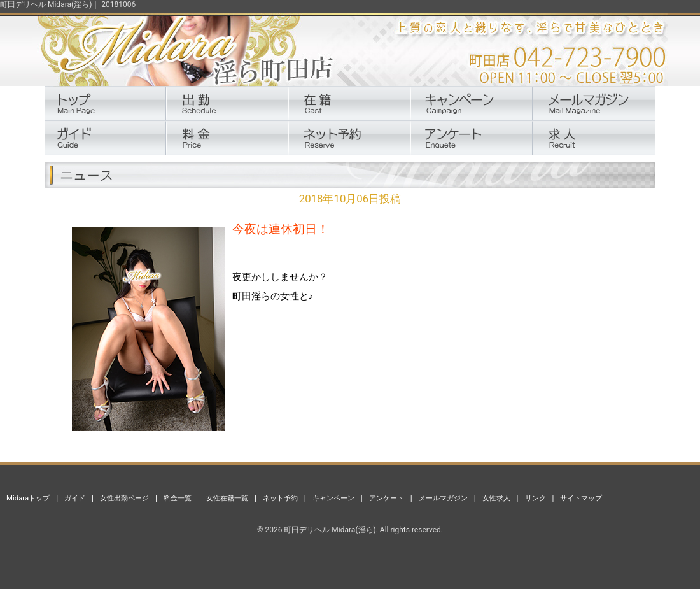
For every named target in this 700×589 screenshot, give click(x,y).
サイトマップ (581, 498)
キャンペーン (333, 498)
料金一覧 (178, 498)
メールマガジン (443, 498)
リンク (535, 498)
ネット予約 (280, 498)
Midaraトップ (28, 498)
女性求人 (496, 498)
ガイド (75, 498)
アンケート (387, 498)
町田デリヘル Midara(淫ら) (330, 530)
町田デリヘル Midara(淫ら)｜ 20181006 (68, 4)
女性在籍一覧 (227, 498)
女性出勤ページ (124, 498)
